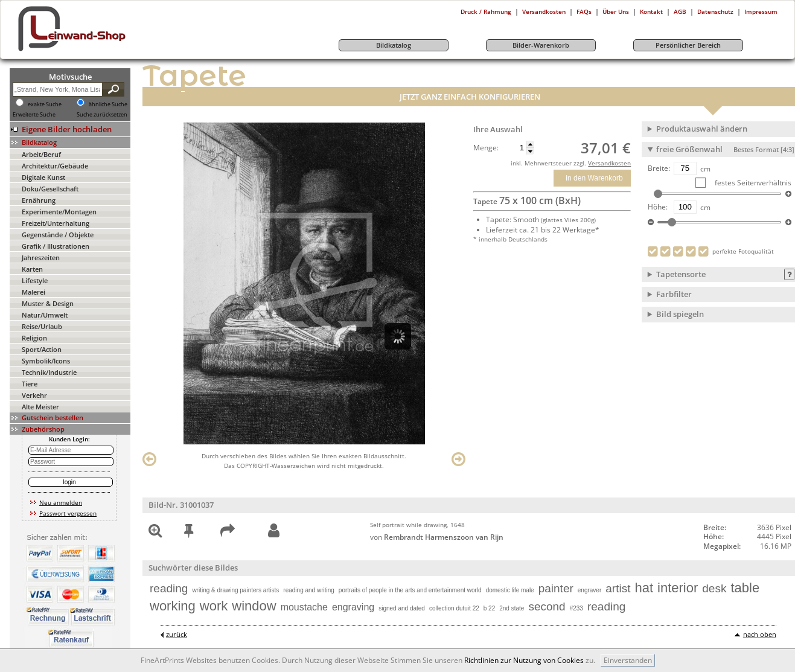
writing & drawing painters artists (235, 590)
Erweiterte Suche (34, 115)
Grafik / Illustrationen (56, 246)
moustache (304, 607)
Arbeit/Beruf (41, 154)
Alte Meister (40, 407)
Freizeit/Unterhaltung (56, 223)
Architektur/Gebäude (55, 166)
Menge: (486, 148)
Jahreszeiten (41, 258)
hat (644, 588)
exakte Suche (45, 104)
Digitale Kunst (43, 177)
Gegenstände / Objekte (58, 235)
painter (556, 588)
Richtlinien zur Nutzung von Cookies (524, 660)
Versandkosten (544, 11)
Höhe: (658, 207)
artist (618, 588)
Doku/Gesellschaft (50, 189)
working (173, 606)
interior (678, 588)
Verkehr (34, 395)
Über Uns (616, 11)
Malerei (34, 292)
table (745, 588)
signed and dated (402, 608)
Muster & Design (48, 303)
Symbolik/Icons (46, 361)
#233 (576, 608)
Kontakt (651, 11)
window (254, 606)
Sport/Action (42, 349)
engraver (589, 590)
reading (169, 588)
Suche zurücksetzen (102, 115)
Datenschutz (715, 11)
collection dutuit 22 (454, 608)
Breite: (659, 168)
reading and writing (309, 590)
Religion (34, 338)
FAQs (584, 11)
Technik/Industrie (49, 372)
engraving (353, 607)
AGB (680, 11)
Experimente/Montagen (59, 212)
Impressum (761, 11)
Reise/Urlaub (42, 326)
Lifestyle (35, 280)
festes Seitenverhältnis (752, 183)
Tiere (30, 384)
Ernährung (39, 200)
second (547, 606)
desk (714, 588)
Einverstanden (628, 660)
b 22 (489, 608)
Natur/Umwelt (45, 315)
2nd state (512, 608)
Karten (32, 269)
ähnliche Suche (108, 104)
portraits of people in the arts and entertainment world (410, 590)
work (214, 606)
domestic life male (510, 590)
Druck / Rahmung (486, 11)
